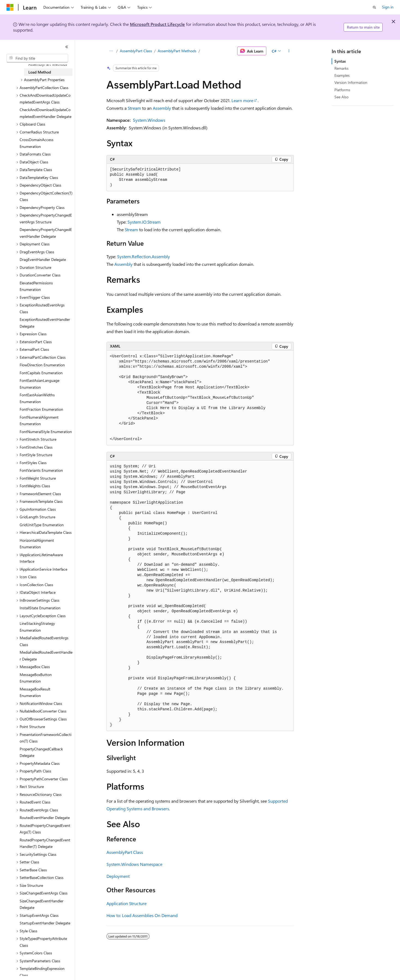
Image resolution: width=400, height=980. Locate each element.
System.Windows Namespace (134, 864)
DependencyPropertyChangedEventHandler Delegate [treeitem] (46, 233)
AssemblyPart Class (136, 51)
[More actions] (289, 51)
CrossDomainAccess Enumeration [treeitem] (36, 143)
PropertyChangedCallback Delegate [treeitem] (41, 752)
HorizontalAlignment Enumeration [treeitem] (37, 544)
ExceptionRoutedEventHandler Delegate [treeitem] (45, 323)
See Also (341, 97)
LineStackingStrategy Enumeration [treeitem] (37, 627)
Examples (342, 75)
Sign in (388, 7)
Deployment (118, 876)
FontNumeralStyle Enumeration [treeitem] (46, 432)
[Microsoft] (10, 7)
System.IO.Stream (144, 222)
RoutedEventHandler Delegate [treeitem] (45, 818)
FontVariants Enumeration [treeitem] (41, 470)
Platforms (342, 90)
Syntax (340, 61)
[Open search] (374, 7)
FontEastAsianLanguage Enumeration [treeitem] (39, 384)
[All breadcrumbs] (111, 51)
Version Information (351, 82)
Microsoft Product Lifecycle (157, 24)
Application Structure (126, 903)
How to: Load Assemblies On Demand (142, 915)
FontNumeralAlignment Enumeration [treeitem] (39, 421)
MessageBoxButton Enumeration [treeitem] (36, 678)
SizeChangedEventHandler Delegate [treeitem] (42, 904)
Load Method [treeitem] (40, 72)
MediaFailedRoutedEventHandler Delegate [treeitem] (46, 656)
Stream (134, 108)
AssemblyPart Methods (177, 51)
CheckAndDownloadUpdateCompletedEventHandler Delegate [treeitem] (45, 113)
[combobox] (37, 58)
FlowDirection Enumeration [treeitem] (42, 365)
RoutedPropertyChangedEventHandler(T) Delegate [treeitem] (45, 843)
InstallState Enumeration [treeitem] (40, 608)
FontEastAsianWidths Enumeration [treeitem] (37, 398)
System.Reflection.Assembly (143, 256)
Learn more (242, 100)
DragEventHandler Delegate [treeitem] (43, 259)
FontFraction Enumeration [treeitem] (41, 409)
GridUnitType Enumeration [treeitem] (42, 525)
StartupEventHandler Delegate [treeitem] (45, 923)
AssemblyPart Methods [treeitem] (48, 64)
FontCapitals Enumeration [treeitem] (41, 373)
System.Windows (149, 120)
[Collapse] (67, 47)
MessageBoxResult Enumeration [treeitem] (35, 692)
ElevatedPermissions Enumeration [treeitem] (36, 286)
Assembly (162, 108)
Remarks (341, 68)
